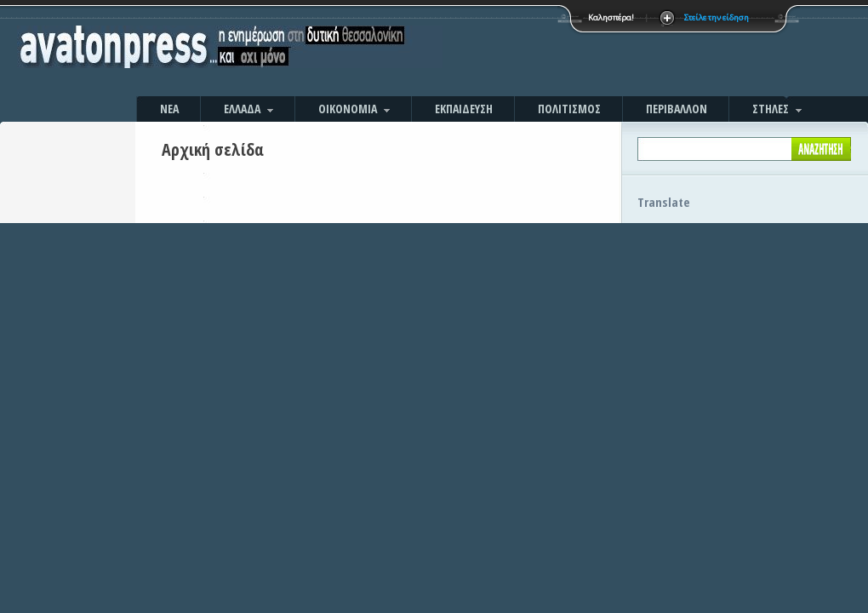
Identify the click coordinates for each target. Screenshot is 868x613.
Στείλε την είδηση (717, 17)
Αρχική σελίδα (213, 149)
